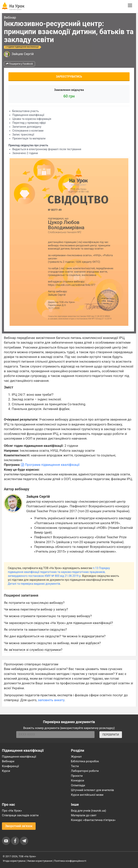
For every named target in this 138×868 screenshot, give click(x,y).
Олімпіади (78, 785)
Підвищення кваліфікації (19, 757)
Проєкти (77, 776)
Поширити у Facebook (19, 64)
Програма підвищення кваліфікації (50, 465)
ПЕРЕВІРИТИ (111, 735)
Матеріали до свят (84, 815)
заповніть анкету (51, 700)
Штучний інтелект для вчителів (92, 790)
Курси (6, 771)
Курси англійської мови (87, 795)
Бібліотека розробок (85, 761)
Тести (75, 766)
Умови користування (40, 861)
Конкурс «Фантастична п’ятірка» (93, 820)
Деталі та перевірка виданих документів (34, 584)
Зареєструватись (69, 77)
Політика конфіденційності (70, 861)
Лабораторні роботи (85, 771)
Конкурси (78, 780)
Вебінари (8, 761)
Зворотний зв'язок (19, 826)
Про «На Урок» (12, 811)
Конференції (10, 766)
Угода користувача (14, 861)
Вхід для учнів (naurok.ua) (89, 811)
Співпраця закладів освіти (20, 815)
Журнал (76, 757)
